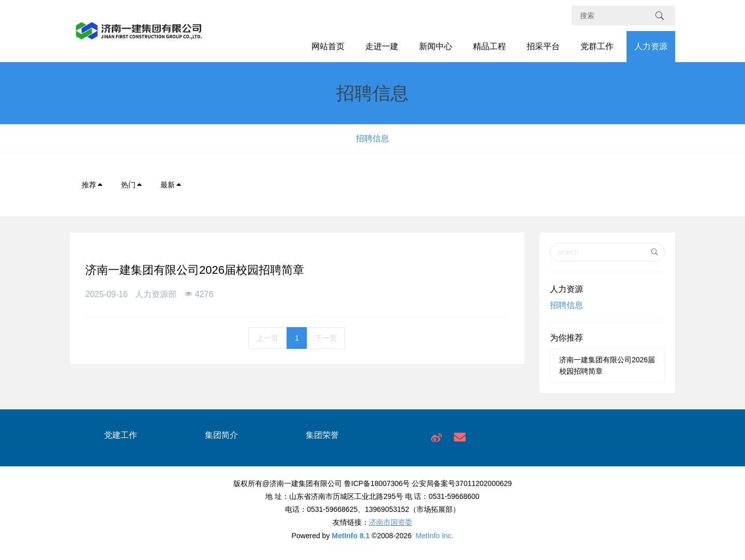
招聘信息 (373, 138)
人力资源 (651, 46)
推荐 (93, 185)
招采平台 (543, 46)
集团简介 (221, 435)
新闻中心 (436, 46)
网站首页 (328, 46)
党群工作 (597, 46)
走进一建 (382, 46)
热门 (132, 185)
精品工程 (489, 46)
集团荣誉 (322, 435)
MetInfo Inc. (434, 536)
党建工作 (121, 435)
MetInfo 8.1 (351, 536)
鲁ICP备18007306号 (377, 483)
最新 (171, 185)
